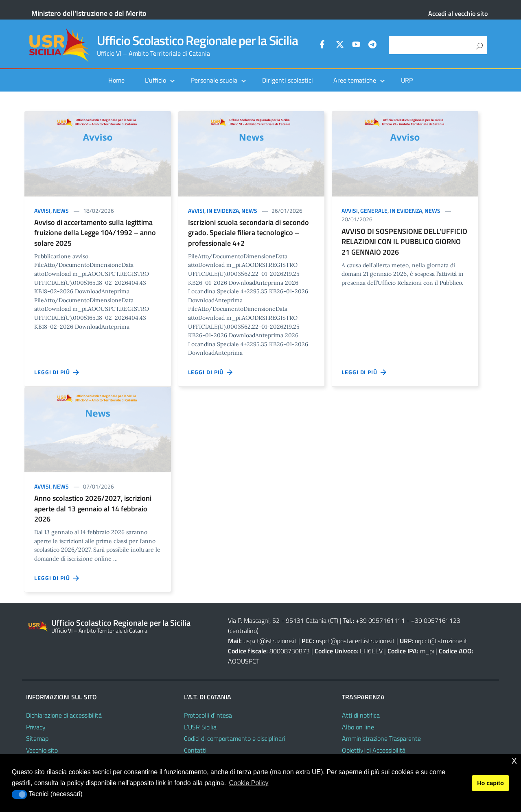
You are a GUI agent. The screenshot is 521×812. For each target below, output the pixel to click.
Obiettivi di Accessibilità (374, 750)
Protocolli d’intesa (208, 715)
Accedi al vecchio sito (458, 13)
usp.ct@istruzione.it (270, 641)
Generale (374, 211)
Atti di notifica (361, 715)
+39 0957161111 (380, 620)
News (61, 211)
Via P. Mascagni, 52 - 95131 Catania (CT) (283, 620)
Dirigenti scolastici (288, 80)
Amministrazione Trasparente (381, 738)
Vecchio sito (42, 750)
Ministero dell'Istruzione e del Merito (89, 13)
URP (407, 80)
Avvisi (42, 211)
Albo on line (358, 727)
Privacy (36, 727)
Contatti (195, 750)
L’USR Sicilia (200, 727)
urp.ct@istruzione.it (441, 641)
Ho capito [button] (490, 783)
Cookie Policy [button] (248, 783)
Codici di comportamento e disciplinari (234, 738)
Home (116, 80)
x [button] (514, 760)
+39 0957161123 (436, 620)
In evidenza (223, 211)
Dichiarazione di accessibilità (64, 715)
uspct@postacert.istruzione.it (355, 641)
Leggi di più (57, 372)
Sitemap (37, 738)
